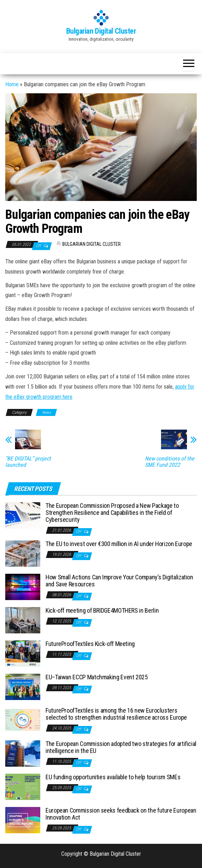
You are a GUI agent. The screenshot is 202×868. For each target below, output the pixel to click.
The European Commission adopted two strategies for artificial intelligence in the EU (121, 747)
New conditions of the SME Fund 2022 (170, 462)
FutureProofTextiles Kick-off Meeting (90, 644)
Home (12, 84)
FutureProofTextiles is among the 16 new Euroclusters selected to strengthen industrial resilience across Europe (116, 714)
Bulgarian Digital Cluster (101, 31)
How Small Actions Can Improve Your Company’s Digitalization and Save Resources (119, 581)
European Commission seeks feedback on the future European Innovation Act (121, 814)
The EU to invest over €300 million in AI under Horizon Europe (119, 544)
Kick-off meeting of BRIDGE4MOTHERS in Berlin (102, 610)
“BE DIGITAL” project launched (28, 462)
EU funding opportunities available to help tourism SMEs (113, 777)
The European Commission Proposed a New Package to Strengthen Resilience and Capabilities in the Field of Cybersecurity (112, 513)
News (46, 412)
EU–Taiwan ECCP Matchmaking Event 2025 (97, 677)
